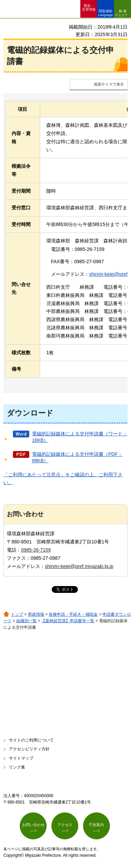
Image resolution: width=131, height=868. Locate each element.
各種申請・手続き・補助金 (73, 614)
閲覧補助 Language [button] (105, 13)
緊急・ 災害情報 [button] (89, 8)
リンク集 (17, 767)
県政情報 (36, 614)
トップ (17, 614)
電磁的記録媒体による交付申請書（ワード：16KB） (80, 437)
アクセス (65, 825)
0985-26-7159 (36, 550)
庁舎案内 (96, 825)
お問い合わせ (33, 825)
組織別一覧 (27, 621)
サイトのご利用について (31, 740)
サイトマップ (21, 758)
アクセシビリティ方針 (29, 749)
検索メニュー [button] (121, 13)
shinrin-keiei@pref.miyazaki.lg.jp (79, 566)
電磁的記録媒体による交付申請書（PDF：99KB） (77, 458)
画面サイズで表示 (109, 84)
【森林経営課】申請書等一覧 (68, 621)
